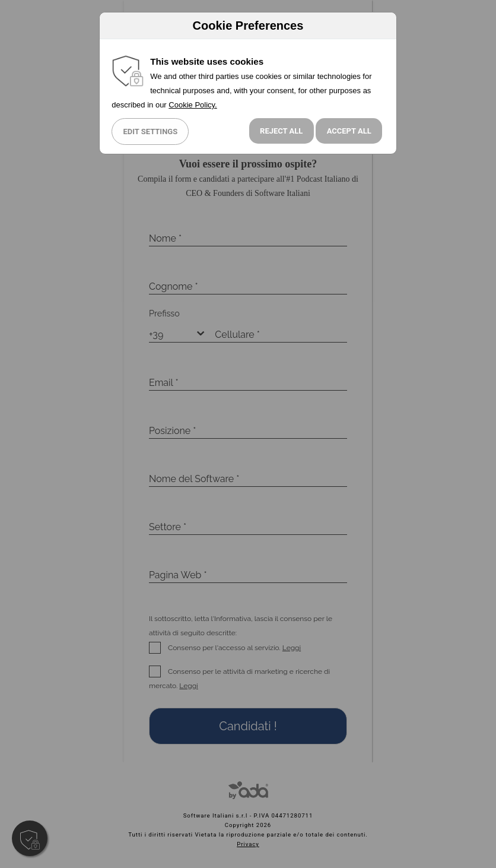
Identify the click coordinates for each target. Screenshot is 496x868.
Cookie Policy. (193, 105)
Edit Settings (150, 132)
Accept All (349, 131)
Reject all (281, 131)
